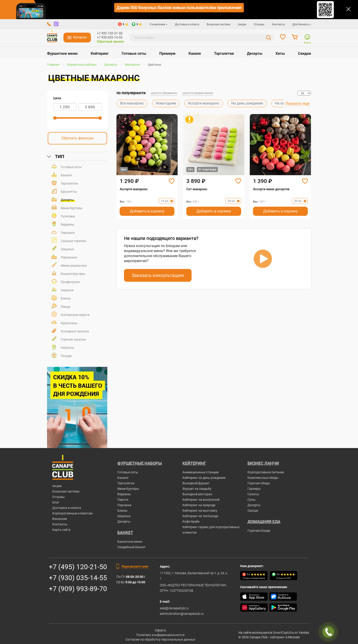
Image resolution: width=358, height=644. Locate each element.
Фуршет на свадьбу (197, 489)
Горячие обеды (259, 483)
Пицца (66, 307)
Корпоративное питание (266, 472)
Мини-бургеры (72, 208)
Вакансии (60, 519)
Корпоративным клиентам (72, 513)
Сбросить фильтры (77, 138)
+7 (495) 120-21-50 (78, 567)
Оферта (160, 630)
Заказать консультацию (158, 275)
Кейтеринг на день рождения (204, 478)
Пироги (123, 500)
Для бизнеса (302, 24)
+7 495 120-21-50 (110, 33)
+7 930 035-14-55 (110, 37)
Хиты (280, 53)
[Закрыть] (348, 9)
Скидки (304, 53)
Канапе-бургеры (73, 274)
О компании (158, 24)
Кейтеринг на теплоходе (200, 516)
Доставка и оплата (187, 24)
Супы (251, 500)
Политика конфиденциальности (160, 635)
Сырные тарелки (73, 241)
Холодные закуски (75, 331)
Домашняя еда (264, 522)
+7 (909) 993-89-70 (78, 589)
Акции (242, 24)
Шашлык (67, 249)
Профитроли (70, 282)
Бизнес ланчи (263, 463)
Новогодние (166, 103)
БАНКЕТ (125, 533)
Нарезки (67, 290)
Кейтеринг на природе (199, 505)
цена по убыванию (164, 93)
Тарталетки (224, 53)
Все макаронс (132, 103)
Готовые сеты (134, 53)
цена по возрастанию (198, 93)
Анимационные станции (200, 472)
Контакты (278, 24)
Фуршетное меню (62, 53)
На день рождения (247, 103)
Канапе (195, 53)
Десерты (255, 53)
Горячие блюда (259, 531)
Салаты (253, 494)
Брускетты (69, 192)
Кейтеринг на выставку (200, 511)
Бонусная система (219, 24)
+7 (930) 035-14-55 (78, 578)
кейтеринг (277, 637)
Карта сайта (61, 530)
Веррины (67, 224)
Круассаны (69, 323)
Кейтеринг (100, 53)
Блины (66, 298)
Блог (56, 502)
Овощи (253, 511)
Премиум (167, 53)
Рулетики (68, 216)
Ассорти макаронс (204, 103)
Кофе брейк (191, 521)
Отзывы (259, 24)
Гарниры (254, 489)
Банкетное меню (130, 542)
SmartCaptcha (283, 633)
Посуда (66, 356)
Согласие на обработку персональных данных (160, 639)
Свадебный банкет (132, 547)
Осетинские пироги (75, 315)
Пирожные (69, 257)
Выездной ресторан (197, 494)
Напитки (67, 348)
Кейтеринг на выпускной (201, 500)
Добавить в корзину (147, 211)
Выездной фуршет (196, 483)
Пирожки (68, 233)
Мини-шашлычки (74, 266)
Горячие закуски (73, 339)
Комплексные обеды (263, 478)
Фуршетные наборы (140, 463)
